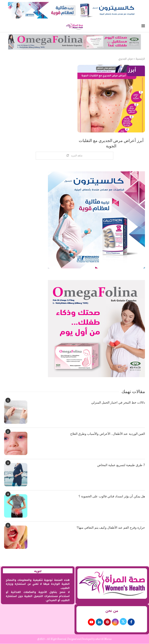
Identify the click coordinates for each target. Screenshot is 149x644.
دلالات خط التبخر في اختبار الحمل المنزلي (118, 402)
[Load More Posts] (74, 156)
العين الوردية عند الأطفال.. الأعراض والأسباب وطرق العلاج (107, 434)
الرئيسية (140, 59)
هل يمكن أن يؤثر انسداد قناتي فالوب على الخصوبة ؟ (112, 496)
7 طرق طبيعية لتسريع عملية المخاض (121, 465)
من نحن (112, 611)
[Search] (6, 26)
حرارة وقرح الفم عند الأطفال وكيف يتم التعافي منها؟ (111, 528)
